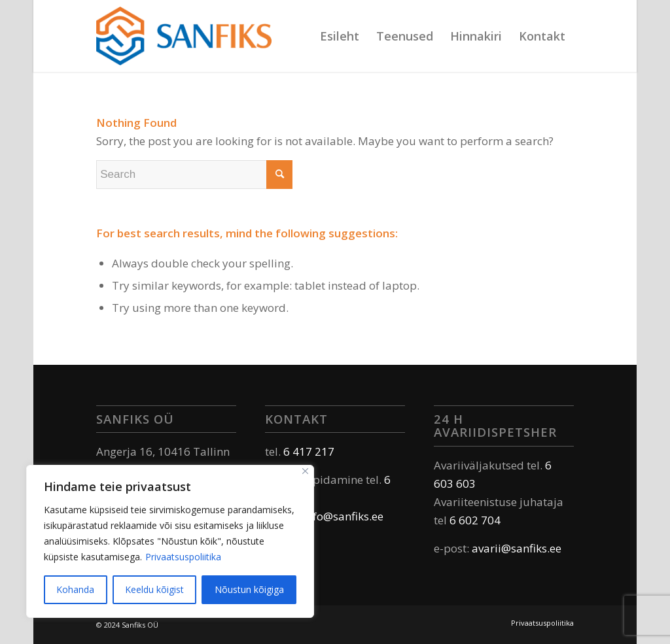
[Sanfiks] (184, 36)
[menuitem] (340, 36)
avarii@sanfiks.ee (517, 548)
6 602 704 (475, 520)
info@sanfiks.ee (343, 516)
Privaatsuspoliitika (183, 557)
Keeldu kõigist (154, 589)
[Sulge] (305, 471)
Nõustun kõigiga (249, 589)
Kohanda (75, 589)
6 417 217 (309, 451)
